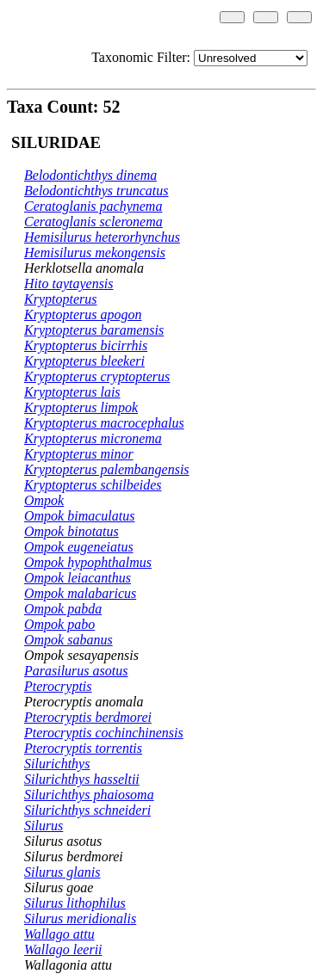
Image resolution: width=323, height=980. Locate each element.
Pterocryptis (58, 686)
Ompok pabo (59, 624)
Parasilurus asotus (76, 671)
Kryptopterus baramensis (94, 330)
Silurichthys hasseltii (82, 779)
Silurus (43, 826)
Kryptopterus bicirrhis (86, 345)
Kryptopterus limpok (81, 407)
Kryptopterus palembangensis (107, 469)
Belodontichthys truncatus (96, 191)
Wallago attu (59, 934)
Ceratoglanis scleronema (93, 222)
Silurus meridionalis (80, 918)
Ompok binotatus (71, 531)
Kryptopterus (60, 299)
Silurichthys (57, 764)
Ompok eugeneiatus (79, 547)
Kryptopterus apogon (83, 314)
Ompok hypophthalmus (88, 562)
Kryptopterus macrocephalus (104, 423)
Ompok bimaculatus (79, 516)
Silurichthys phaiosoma (89, 795)
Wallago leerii (63, 949)
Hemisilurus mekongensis (95, 253)
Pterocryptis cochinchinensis (104, 733)
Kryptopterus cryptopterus (97, 376)
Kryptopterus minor (79, 454)
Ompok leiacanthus (78, 578)
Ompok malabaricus (80, 593)
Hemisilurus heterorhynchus (102, 237)
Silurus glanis (62, 872)
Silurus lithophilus (75, 903)
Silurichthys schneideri (87, 810)
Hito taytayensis (69, 284)
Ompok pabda (63, 609)
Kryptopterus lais (72, 392)
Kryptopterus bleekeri (84, 361)
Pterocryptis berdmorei (88, 717)
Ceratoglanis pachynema (93, 206)
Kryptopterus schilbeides (93, 485)
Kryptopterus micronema (93, 438)
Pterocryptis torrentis (83, 748)
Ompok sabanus (68, 640)
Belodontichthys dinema (90, 175)
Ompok (44, 500)
